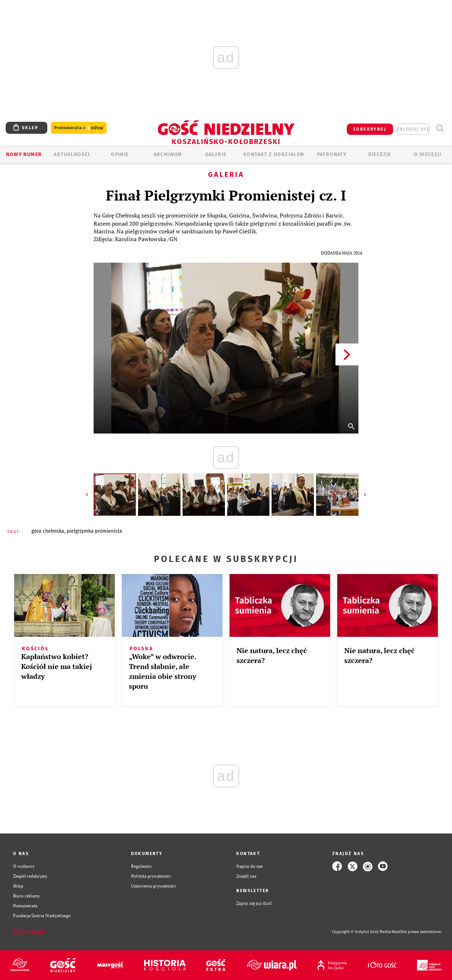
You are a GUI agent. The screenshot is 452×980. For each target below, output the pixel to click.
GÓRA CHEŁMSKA (48, 531)
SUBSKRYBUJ (370, 129)
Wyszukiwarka (440, 128)
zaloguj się (413, 129)
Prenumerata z (79, 128)
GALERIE (216, 154)
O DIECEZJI (428, 154)
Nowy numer (24, 154)
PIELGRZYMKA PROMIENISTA (94, 531)
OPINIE (120, 154)
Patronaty (332, 154)
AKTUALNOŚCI (72, 154)
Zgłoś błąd (29, 932)
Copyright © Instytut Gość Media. (362, 932)
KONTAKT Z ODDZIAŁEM (274, 154)
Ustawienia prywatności (154, 886)
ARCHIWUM (168, 154)
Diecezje (380, 154)
